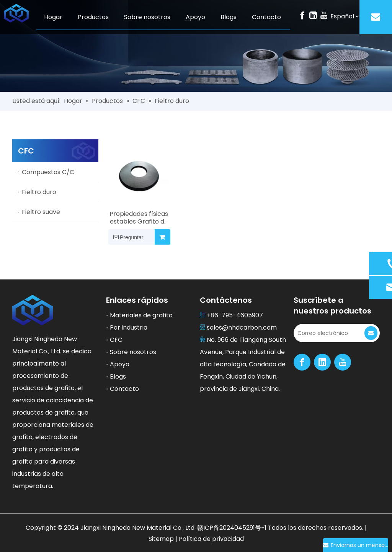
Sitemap (162, 539)
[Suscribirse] (371, 333)
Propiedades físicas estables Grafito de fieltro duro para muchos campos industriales (139, 218)
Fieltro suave (41, 212)
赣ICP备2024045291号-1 (233, 528)
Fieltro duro (39, 192)
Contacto (124, 389)
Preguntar (126, 237)
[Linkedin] (313, 15)
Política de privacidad (211, 539)
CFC (116, 340)
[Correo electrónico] (328, 333)
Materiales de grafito (141, 315)
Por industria (129, 327)
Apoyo (120, 364)
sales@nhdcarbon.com (242, 327)
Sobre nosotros (133, 352)
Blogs (118, 376)
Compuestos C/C (48, 172)
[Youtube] (324, 15)
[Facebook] (302, 15)
